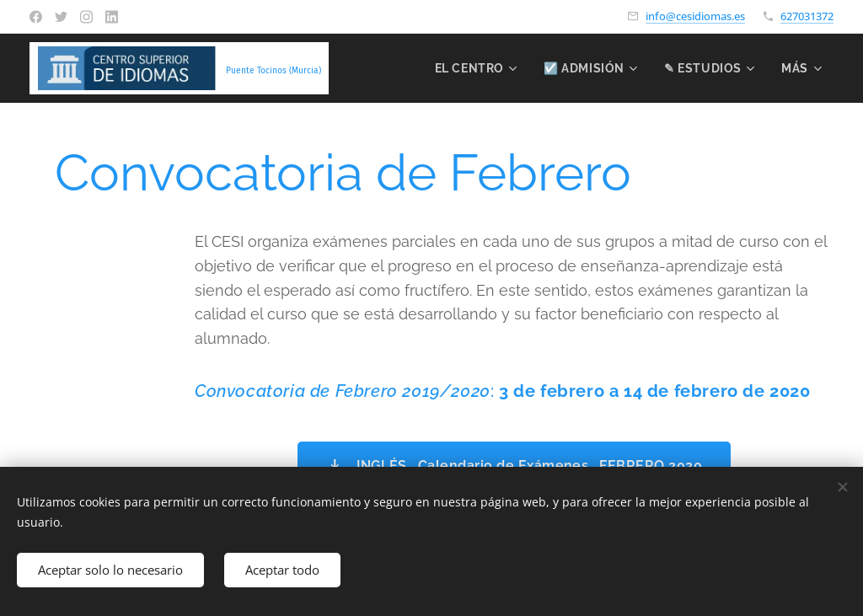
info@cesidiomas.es (695, 16)
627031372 (807, 16)
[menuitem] (473, 68)
